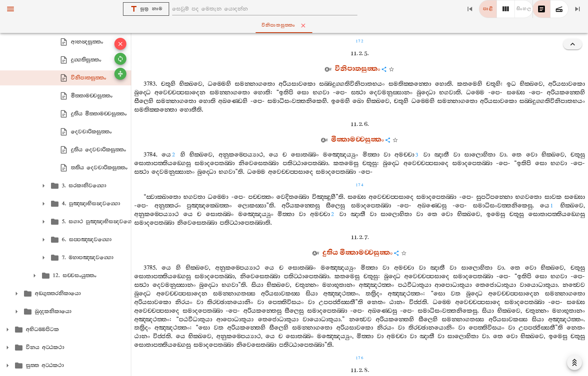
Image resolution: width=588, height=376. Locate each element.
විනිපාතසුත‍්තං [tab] (296, 25)
